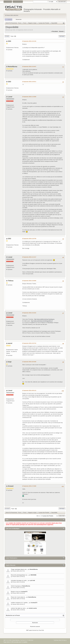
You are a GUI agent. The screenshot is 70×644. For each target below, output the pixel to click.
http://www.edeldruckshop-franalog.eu (44, 319)
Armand (11, 486)
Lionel (10, 97)
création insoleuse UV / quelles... (20, 603)
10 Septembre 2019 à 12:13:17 (29, 257)
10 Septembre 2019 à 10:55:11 (29, 82)
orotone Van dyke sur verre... (19, 608)
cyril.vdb (32, 580)
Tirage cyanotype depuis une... (19, 569)
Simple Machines (16, 640)
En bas (7, 36)
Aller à (38, 516)
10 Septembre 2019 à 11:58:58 (29, 97)
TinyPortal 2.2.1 (24, 640)
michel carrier (33, 608)
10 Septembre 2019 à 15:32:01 (29, 313)
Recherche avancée (35, 627)
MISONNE (34, 575)
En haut (7, 509)
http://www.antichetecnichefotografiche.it (42, 321)
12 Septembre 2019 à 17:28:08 (29, 486)
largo (10, 362)
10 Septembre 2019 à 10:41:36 (29, 41)
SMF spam (29, 630)
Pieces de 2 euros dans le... (18, 597)
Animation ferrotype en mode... (19, 580)
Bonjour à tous (15, 592)
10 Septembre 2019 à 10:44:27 (29, 67)
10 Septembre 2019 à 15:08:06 (29, 281)
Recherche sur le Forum (13, 615)
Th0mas (11, 281)
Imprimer (62, 36)
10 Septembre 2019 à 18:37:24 (29, 343)
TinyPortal (56, 640)
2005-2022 (31, 640)
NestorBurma (34, 569)
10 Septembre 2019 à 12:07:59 (29, 239)
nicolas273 (24, 592)
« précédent (55, 31)
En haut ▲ (64, 640)
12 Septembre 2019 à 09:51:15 (29, 390)
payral (10, 343)
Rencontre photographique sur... (20, 575)
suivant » (62, 31)
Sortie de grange (15, 586)
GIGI (9, 41)
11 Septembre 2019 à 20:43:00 (29, 362)
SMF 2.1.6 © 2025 (7, 640)
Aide (60, 640)
